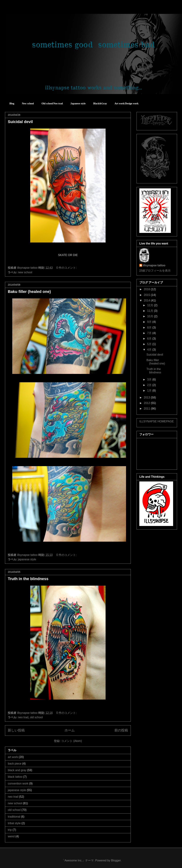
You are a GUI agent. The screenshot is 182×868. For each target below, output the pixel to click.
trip (10, 830)
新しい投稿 (16, 730)
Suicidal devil (20, 122)
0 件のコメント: (67, 268)
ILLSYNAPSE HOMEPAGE (157, 421)
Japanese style (78, 104)
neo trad (23, 717)
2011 (147, 409)
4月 (150, 350)
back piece (15, 764)
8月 (150, 328)
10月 (151, 316)
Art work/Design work (126, 104)
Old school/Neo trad (52, 104)
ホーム (70, 730)
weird (11, 836)
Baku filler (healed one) (29, 292)
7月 (150, 333)
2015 (147, 295)
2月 (150, 385)
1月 (150, 391)
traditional (14, 817)
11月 (151, 311)
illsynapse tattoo (154, 265)
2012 (147, 403)
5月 (150, 344)
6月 (150, 339)
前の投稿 (121, 730)
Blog (12, 104)
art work (13, 757)
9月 (150, 322)
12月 (151, 305)
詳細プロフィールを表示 (155, 271)
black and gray (17, 770)
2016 (147, 289)
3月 (150, 380)
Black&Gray (100, 104)
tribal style (14, 823)
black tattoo (15, 777)
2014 (147, 300)
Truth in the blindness (28, 579)
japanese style (27, 559)
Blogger (116, 860)
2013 (147, 397)
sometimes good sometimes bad (21, 11)
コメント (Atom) (71, 741)
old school (36, 717)
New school (28, 104)
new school (25, 272)
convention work (18, 784)
